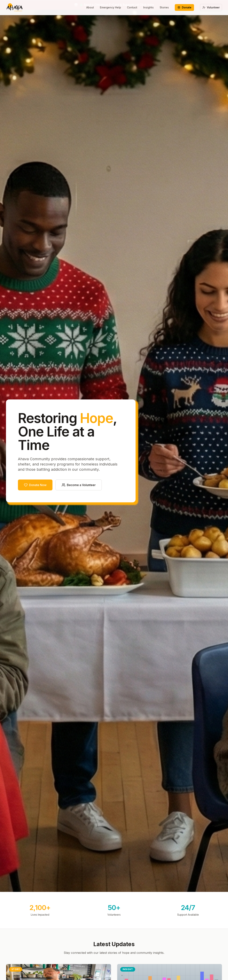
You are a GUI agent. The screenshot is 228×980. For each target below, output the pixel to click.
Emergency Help (110, 7)
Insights (148, 7)
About (90, 7)
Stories (164, 7)
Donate (184, 7)
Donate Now (35, 485)
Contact (132, 7)
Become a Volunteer (79, 485)
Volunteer (211, 7)
